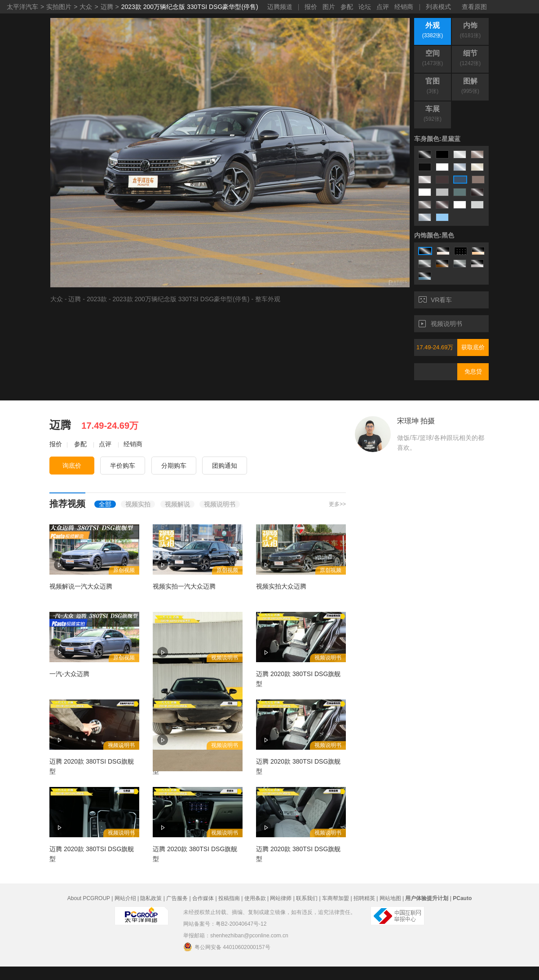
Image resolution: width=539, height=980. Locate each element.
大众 (86, 7)
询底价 (72, 466)
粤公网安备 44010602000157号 (227, 947)
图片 (329, 7)
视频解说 (177, 504)
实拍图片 (59, 7)
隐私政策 (151, 898)
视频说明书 (440, 324)
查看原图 (474, 7)
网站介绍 (125, 898)
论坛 (365, 7)
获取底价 (473, 347)
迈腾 (107, 7)
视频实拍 (138, 504)
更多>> (337, 504)
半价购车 (123, 466)
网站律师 (281, 898)
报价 (311, 7)
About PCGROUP (89, 898)
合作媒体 (203, 898)
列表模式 (438, 7)
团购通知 (225, 466)
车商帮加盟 (336, 898)
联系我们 (307, 898)
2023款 (97, 299)
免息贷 (473, 371)
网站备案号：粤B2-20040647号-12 (225, 924)
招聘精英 (364, 898)
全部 (105, 504)
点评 (383, 7)
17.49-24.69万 (435, 347)
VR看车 (435, 300)
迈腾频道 (280, 7)
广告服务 (177, 898)
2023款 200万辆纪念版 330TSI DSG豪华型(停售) (190, 7)
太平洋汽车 (22, 7)
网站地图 (390, 898)
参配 (347, 7)
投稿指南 (229, 898)
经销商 (404, 7)
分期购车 (174, 466)
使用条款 (255, 898)
